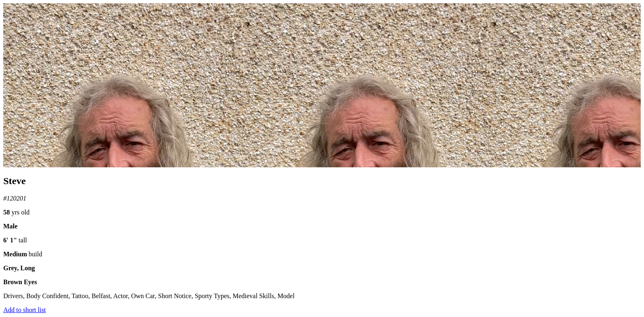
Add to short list (25, 310)
